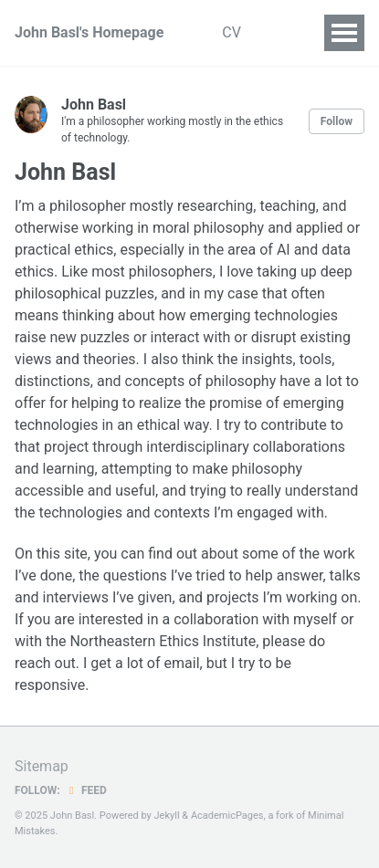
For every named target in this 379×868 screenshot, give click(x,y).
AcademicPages (227, 816)
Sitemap (42, 766)
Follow (337, 121)
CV (232, 32)
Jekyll (167, 816)
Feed (86, 790)
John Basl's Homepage (89, 32)
